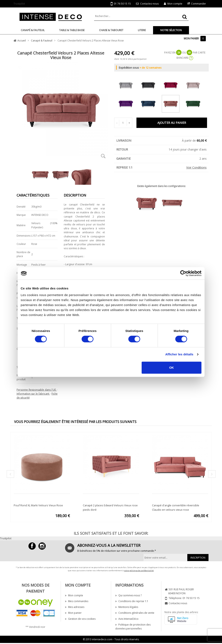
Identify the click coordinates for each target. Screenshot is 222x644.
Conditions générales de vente (135, 613)
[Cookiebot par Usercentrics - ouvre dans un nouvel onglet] (183, 273)
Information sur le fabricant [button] (33, 394)
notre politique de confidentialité (139, 570)
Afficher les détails (179, 354)
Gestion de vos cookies (80, 619)
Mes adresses (75, 607)
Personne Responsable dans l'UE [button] (37, 390)
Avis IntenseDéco (127, 619)
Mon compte (175, 4)
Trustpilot (19, 4)
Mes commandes (77, 601)
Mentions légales (127, 607)
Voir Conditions (196, 167)
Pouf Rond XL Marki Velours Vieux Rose (38, 505)
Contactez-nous (149, 4)
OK (172, 368)
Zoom (103, 156)
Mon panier (73, 613)
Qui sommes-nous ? (128, 595)
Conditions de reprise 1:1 (132, 601)
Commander (199, 4)
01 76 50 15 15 (121, 4)
